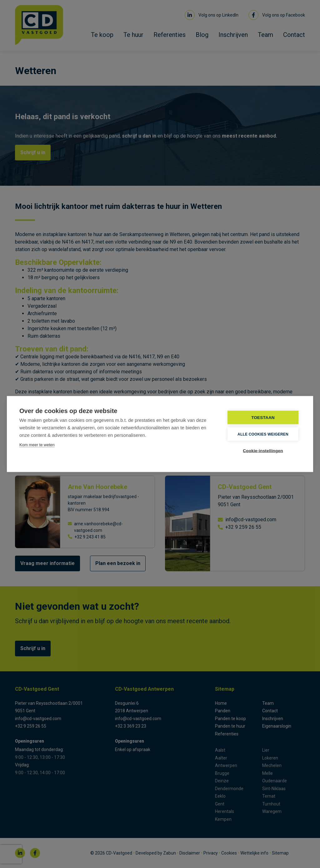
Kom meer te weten (37, 445)
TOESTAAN (263, 418)
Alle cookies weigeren (263, 434)
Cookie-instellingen (263, 451)
